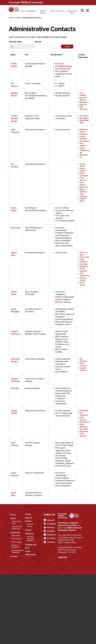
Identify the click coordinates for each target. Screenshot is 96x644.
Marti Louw (84, 187)
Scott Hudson (83, 184)
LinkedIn (51, 520)
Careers (14, 556)
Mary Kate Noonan (15, 360)
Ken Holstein (84, 141)
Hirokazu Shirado (83, 279)
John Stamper (83, 144)
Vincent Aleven (83, 165)
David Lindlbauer (84, 261)
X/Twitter (51, 538)
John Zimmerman (84, 274)
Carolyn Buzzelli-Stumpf (15, 118)
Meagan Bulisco (14, 94)
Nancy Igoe (16, 228)
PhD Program (17, 542)
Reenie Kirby (14, 254)
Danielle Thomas (83, 369)
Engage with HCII (72, 12)
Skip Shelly (84, 431)
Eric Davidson (15, 165)
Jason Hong (84, 257)
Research (61, 11)
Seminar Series (30, 525)
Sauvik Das (84, 410)
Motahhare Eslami (84, 131)
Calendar (51, 542)
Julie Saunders (83, 195)
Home (11, 18)
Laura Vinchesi (83, 435)
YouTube (51, 531)
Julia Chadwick (15, 131)
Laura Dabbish (83, 94)
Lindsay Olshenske (16, 380)
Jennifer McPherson (16, 333)
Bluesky (51, 527)
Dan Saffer (84, 429)
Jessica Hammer (83, 138)
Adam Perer (84, 102)
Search (38, 42)
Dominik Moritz (83, 200)
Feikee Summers (15, 474)
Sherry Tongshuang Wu (85, 150)
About (23, 11)
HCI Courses (17, 539)
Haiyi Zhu (83, 104)
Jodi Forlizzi (84, 116)
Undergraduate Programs (18, 551)
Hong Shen (84, 266)
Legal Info (63, 557)
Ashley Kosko (14, 293)
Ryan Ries (15, 388)
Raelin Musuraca (83, 426)
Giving (28, 514)
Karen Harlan (14, 209)
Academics (32, 11)
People (53, 11)
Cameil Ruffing (14, 412)
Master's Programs (16, 546)
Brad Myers (84, 118)
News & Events (43, 12)
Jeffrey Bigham (83, 170)
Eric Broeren (14, 85)
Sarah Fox (83, 134)
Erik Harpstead (84, 414)
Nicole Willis (14, 494)
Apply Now (16, 535)
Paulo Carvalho (83, 364)
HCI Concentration (63, 69)
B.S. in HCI (59, 64)
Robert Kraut (85, 422)
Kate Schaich (14, 444)
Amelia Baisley (14, 65)
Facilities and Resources (17, 528)
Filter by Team (15, 42)
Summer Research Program (31, 539)
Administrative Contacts (32, 18)
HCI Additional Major (64, 66)
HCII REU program (63, 93)
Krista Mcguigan (15, 310)
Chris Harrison (83, 179)
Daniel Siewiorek (83, 270)
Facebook (51, 535)
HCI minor (59, 302)
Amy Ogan (84, 264)
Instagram (51, 524)
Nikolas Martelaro (83, 191)
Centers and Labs (16, 522)
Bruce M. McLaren (83, 99)
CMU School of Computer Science (70, 529)
